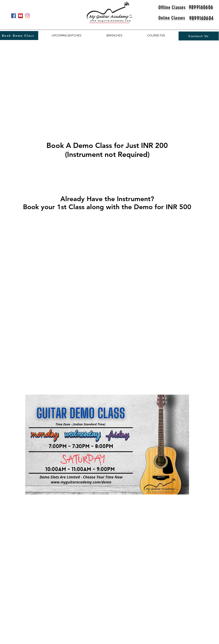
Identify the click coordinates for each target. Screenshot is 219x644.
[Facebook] (14, 16)
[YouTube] (20, 16)
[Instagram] (27, 16)
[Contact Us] (199, 36)
